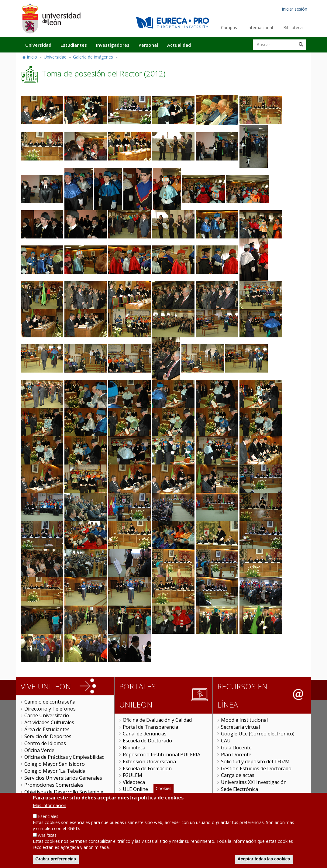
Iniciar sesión (294, 9)
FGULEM (133, 775)
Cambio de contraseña (50, 702)
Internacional (260, 27)
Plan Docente (236, 755)
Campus (229, 27)
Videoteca (134, 782)
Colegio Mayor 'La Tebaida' (55, 771)
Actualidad (179, 45)
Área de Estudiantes (47, 729)
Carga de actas (238, 775)
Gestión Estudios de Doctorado (256, 768)
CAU (226, 741)
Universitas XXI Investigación (254, 782)
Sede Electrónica (239, 789)
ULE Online (135, 789)
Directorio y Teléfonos (50, 709)
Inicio (32, 57)
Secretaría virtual (240, 727)
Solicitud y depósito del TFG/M (255, 762)
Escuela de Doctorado (147, 741)
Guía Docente (236, 748)
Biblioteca (293, 27)
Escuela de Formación (147, 768)
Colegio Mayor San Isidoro (55, 764)
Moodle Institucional (244, 720)
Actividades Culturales (49, 722)
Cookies (163, 789)
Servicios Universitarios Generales (63, 778)
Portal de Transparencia (150, 727)
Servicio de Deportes (48, 736)
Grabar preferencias (56, 859)
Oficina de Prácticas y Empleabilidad (64, 757)
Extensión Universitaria (149, 762)
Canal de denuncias (145, 734)
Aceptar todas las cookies (264, 859)
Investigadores (113, 45)
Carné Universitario (47, 715)
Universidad (38, 45)
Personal (148, 45)
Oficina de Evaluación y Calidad (157, 720)
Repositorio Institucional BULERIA (162, 755)
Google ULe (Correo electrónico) (258, 734)
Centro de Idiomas (45, 743)
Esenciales (48, 817)
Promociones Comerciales (54, 785)
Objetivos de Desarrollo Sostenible (64, 792)
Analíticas (47, 835)
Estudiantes (74, 45)
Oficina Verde (39, 750)
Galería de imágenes (93, 57)
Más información (50, 806)
